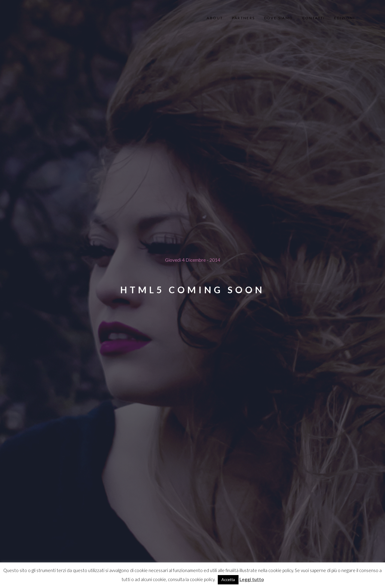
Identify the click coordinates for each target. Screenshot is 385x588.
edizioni (345, 18)
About (215, 18)
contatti (314, 18)
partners (243, 18)
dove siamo (279, 18)
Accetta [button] (228, 580)
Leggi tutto (252, 579)
